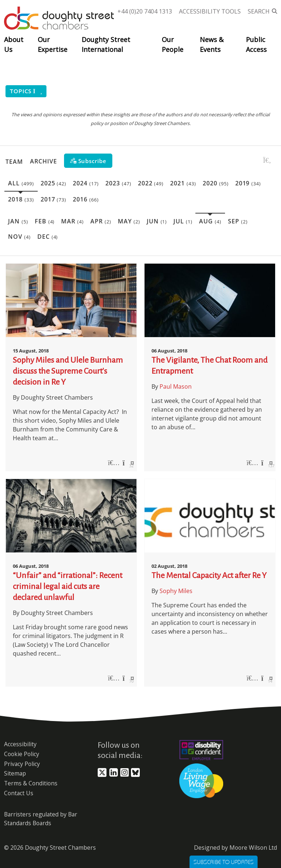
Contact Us (19, 793)
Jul (183, 221)
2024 (86, 183)
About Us (14, 44)
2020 (216, 183)
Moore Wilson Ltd (253, 848)
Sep (238, 221)
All (21, 183)
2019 (248, 183)
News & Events (212, 44)
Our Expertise (53, 44)
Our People (173, 44)
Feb (45, 221)
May (129, 221)
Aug (210, 221)
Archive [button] (44, 161)
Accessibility (20, 744)
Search (259, 11)
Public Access (256, 44)
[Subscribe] (88, 161)
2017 (54, 199)
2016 (86, 199)
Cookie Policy (22, 754)
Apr (101, 221)
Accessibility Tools (210, 11)
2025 (54, 183)
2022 (151, 183)
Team (14, 161)
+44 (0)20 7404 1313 (145, 11)
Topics (26, 91)
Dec (48, 237)
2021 (183, 183)
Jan (18, 221)
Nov (19, 237)
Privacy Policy (22, 764)
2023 (118, 183)
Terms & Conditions (31, 783)
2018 (21, 199)
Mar (72, 221)
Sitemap (15, 773)
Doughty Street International (106, 44)
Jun (157, 221)
